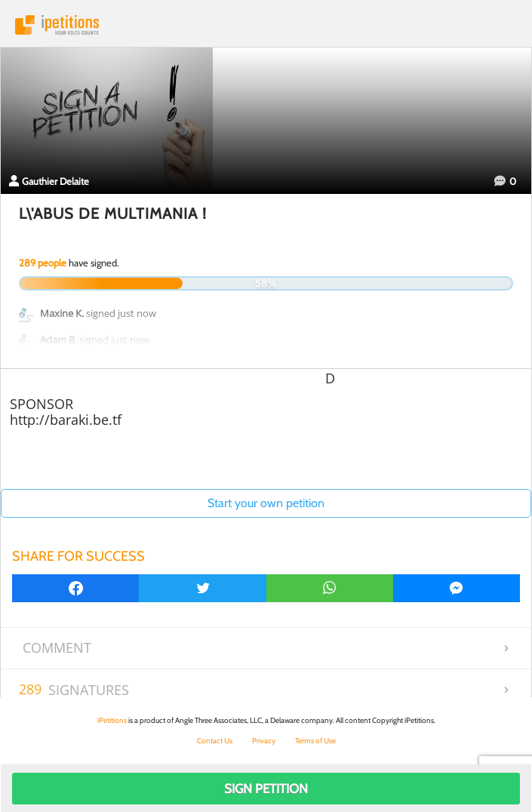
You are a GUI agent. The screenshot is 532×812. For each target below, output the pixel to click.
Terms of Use (315, 741)
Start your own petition (266, 503)
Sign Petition (266, 789)
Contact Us (215, 741)
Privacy (264, 741)
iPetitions (266, 25)
